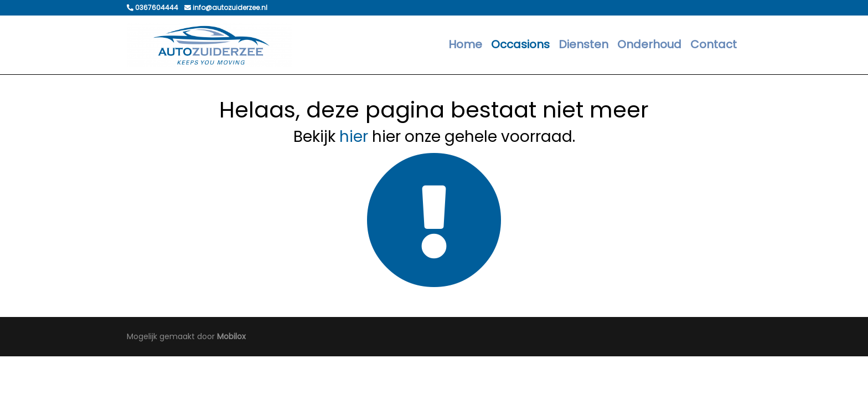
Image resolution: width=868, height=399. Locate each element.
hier (354, 137)
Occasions (520, 44)
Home (465, 44)
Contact (714, 44)
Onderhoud (649, 44)
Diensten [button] (583, 44)
